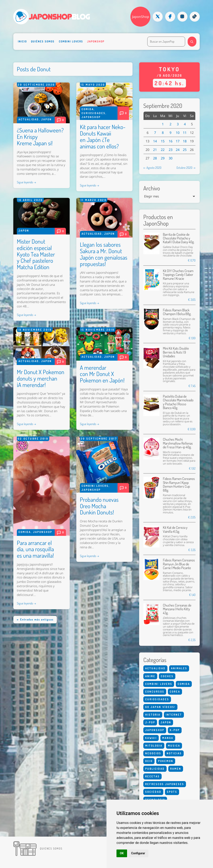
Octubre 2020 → (186, 168)
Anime (150, 676)
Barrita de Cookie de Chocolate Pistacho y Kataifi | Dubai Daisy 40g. (179, 238)
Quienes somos (51, 848)
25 (185, 150)
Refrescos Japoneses (165, 784)
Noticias (174, 753)
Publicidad (155, 769)
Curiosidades (93, 113)
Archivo (152, 188)
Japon (46, 119)
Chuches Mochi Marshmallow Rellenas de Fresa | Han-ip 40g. (178, 443)
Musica (174, 746)
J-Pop (150, 722)
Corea (175, 692)
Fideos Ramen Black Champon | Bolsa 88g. (177, 312)
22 (163, 150)
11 (185, 133)
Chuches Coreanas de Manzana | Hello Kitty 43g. (177, 609)
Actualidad (29, 119)
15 (163, 141)
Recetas (152, 776)
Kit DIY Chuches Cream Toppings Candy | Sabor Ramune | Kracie (178, 275)
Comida (88, 109)
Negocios (153, 753)
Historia (153, 715)
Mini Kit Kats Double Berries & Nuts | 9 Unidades (176, 352)
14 (155, 141)
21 (155, 150)
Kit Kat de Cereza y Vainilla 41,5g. (175, 529)
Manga (168, 738)
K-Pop (175, 730)
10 (178, 133)
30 (171, 158)
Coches (167, 676)
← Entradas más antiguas (35, 619)
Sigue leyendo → (27, 182)
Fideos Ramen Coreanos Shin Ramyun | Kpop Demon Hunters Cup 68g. (179, 484)
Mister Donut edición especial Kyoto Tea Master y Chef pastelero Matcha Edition (36, 254)
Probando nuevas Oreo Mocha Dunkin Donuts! (99, 506)
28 (155, 158)
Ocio (149, 761)
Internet (174, 715)
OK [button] (122, 853)
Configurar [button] (138, 853)
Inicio (22, 41)
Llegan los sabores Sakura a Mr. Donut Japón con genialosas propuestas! (104, 254)
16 (171, 141)
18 (185, 141)
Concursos (155, 692)
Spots (172, 792)
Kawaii (151, 738)
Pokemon (166, 761)
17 (178, 141)
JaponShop (141, 17)
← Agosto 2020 (152, 168)
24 (178, 150)
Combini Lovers (71, 41)
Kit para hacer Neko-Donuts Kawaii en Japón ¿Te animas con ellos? (103, 136)
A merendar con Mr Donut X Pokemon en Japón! (102, 374)
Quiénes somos (43, 41)
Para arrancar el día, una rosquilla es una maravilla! (35, 549)
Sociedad (153, 792)
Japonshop (96, 41)
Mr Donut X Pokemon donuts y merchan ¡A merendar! (41, 378)
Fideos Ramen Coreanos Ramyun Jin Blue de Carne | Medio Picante (179, 564)
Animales (179, 668)
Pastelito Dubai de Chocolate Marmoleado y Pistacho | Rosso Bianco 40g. (178, 402)
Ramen (176, 769)
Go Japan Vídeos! (160, 707)
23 (171, 150)
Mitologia (154, 746)
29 (163, 158)
